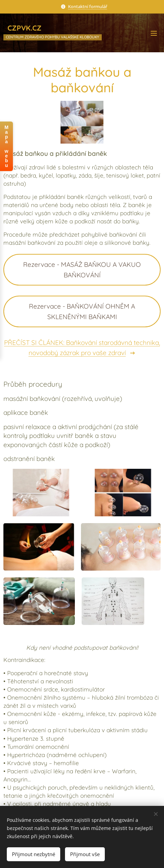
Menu (154, 33)
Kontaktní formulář (88, 6)
